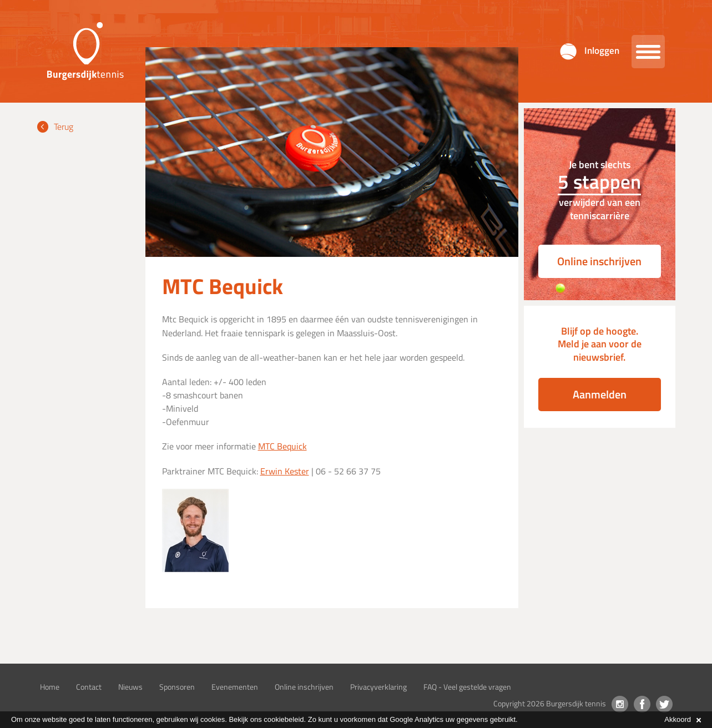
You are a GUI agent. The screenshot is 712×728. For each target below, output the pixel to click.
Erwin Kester (285, 471)
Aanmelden (600, 394)
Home (50, 687)
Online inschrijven (599, 261)
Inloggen (602, 50)
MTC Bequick (282, 446)
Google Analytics (416, 719)
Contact (89, 687)
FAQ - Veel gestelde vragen (467, 687)
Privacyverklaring (378, 687)
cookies (213, 719)
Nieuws (130, 687)
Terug (64, 127)
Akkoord (683, 719)
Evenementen (235, 687)
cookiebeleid (284, 719)
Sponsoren (177, 687)
